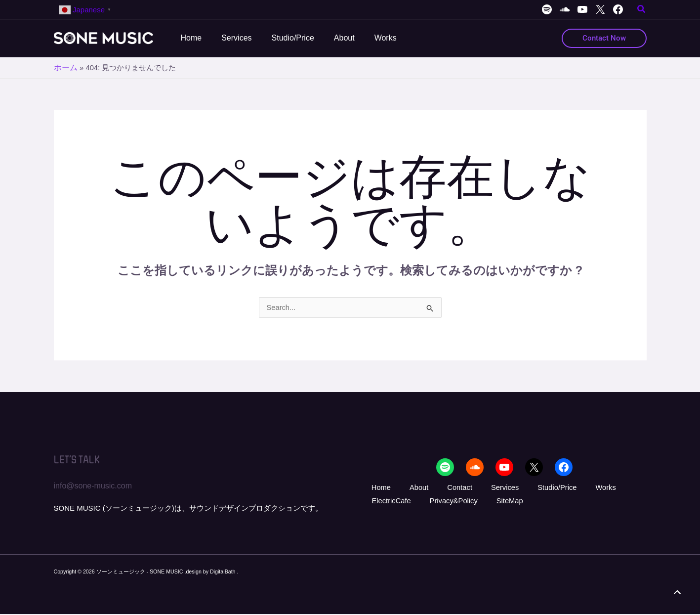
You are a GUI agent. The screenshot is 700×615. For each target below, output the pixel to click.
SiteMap (441, 503)
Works (555, 488)
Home (373, 488)
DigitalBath (224, 572)
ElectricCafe (595, 488)
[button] (642, 10)
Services (470, 488)
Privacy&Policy (393, 503)
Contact (433, 488)
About (402, 488)
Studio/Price (515, 488)
